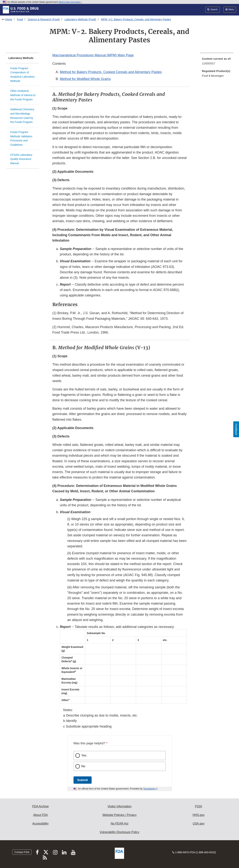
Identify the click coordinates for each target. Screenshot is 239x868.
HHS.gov (199, 815)
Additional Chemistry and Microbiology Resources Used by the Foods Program (22, 116)
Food (20, 19)
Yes (84, 755)
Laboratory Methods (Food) (80, 19)
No (83, 766)
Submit (83, 780)
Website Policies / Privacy (120, 815)
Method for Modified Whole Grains (85, 79)
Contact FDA (22, 852)
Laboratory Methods (21, 58)
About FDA (40, 815)
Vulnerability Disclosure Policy (120, 832)
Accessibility (40, 824)
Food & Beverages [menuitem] (213, 76)
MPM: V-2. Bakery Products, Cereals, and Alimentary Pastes (136, 19)
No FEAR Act (119, 824)
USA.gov (199, 824)
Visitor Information (120, 806)
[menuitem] (217, 62)
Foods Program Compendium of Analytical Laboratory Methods (22, 75)
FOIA (198, 806)
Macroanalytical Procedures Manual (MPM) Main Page (93, 55)
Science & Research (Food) (44, 19)
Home (9, 19)
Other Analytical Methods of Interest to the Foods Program (23, 95)
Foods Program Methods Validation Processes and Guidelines (21, 138)
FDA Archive (40, 806)
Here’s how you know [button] (70, 2)
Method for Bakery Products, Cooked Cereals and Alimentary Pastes (111, 72)
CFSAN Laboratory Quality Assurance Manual (21, 159)
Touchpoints (149, 789)
